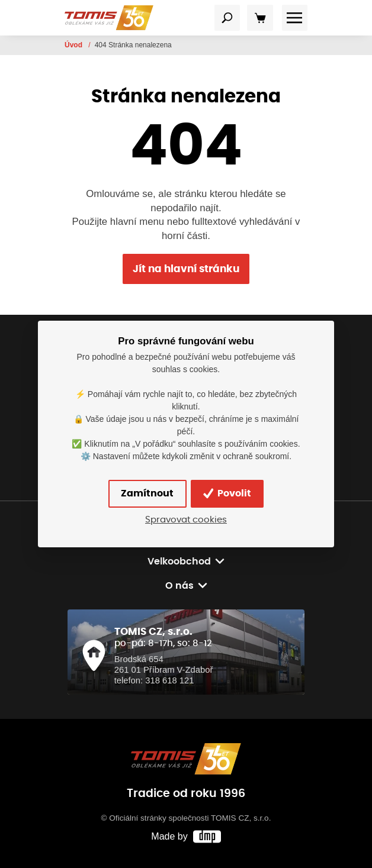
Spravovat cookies (186, 520)
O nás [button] (179, 586)
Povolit (227, 493)
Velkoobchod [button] (179, 562)
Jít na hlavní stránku (186, 269)
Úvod (74, 45)
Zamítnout (147, 493)
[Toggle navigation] (227, 18)
